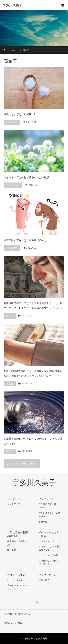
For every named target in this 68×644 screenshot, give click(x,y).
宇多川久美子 (34, 483)
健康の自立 (12, 122)
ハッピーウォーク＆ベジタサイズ (50, 562)
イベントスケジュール (50, 541)
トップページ (15, 499)
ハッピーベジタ (15, 580)
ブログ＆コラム (48, 575)
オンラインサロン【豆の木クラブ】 (50, 548)
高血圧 (10, 316)
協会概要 (12, 550)
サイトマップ (14, 504)
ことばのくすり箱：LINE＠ (48, 506)
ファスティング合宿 (48, 555)
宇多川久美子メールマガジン (50, 515)
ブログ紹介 (44, 580)
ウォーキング (13, 185)
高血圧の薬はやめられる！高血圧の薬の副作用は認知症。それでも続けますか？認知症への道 (33, 373)
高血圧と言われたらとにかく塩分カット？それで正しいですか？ (33, 441)
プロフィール (46, 499)
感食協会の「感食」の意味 (18, 543)
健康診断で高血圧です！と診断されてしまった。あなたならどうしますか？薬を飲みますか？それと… (33, 306)
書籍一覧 (43, 522)
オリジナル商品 (16, 575)
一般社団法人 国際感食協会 (18, 534)
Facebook (31, 602)
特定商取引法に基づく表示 (17, 614)
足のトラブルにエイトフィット (18, 587)
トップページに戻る (24, 464)
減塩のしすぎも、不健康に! (19, 114)
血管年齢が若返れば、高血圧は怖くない (26, 240)
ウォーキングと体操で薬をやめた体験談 (26, 177)
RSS (37, 602)
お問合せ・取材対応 (13, 623)
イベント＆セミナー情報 (49, 534)
